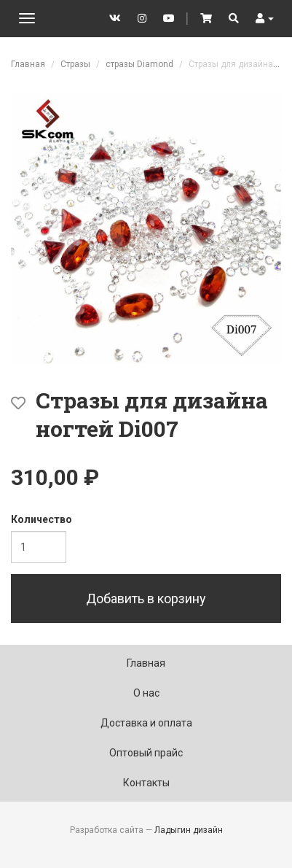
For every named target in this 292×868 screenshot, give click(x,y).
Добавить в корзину (146, 598)
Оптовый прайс (146, 753)
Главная (28, 64)
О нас (146, 693)
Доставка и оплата (146, 723)
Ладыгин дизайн (189, 830)
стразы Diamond (139, 64)
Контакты (146, 783)
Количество (42, 519)
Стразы (75, 64)
